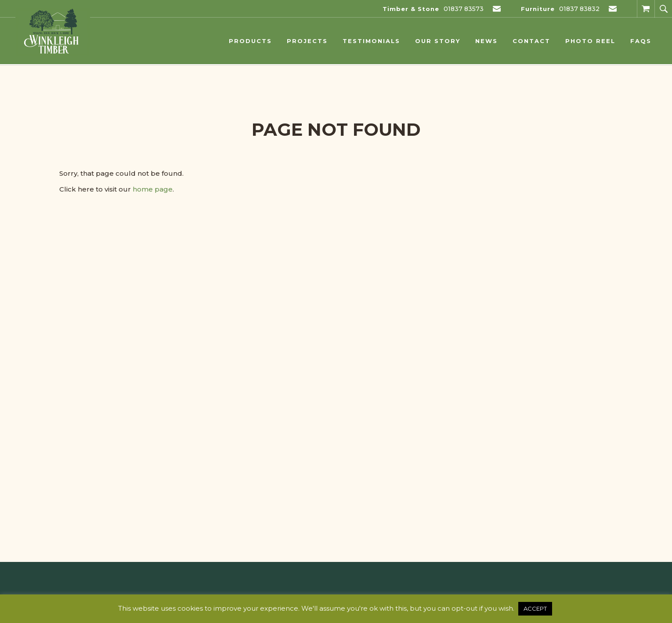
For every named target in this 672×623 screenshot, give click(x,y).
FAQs (641, 41)
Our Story (438, 41)
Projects (307, 41)
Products (250, 41)
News (486, 41)
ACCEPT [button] (535, 609)
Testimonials (371, 41)
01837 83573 (464, 9)
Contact (531, 41)
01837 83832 (579, 9)
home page (153, 189)
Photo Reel (590, 41)
